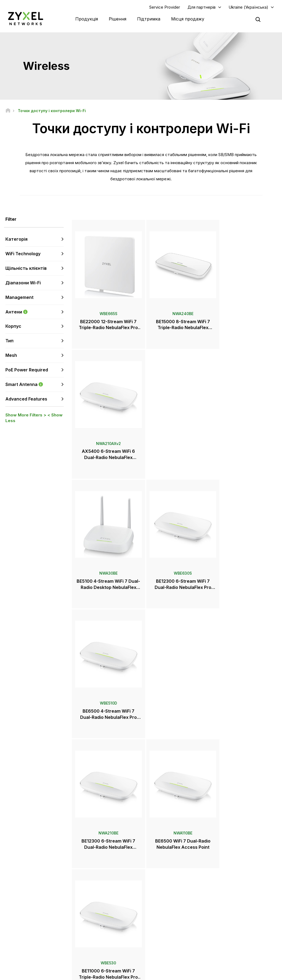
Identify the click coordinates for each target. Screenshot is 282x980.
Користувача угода (160, 973)
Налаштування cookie (259, 973)
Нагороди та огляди (168, 906)
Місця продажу (188, 19)
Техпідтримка (98, 875)
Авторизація (228, 875)
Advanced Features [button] (26, 399)
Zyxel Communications (236, 941)
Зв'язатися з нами (141, 835)
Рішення (118, 19)
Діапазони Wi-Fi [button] (23, 283)
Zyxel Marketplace (167, 875)
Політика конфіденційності (208, 973)
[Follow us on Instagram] (12, 943)
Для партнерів (202, 7)
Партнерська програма (237, 884)
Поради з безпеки (101, 902)
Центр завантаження (103, 893)
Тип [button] (9, 341)
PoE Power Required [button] (27, 370)
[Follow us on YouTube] (27, 935)
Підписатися (52, 902)
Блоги (157, 924)
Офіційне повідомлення (113, 973)
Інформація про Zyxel (236, 915)
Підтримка (149, 19)
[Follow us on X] (54, 935)
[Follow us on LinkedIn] (41, 935)
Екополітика (228, 924)
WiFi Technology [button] (23, 254)
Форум (92, 884)
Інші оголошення (100, 911)
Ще (175, 732)
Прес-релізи (162, 897)
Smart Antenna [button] (35, 385)
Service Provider (165, 7)
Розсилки (160, 915)
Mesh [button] (11, 356)
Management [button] (19, 298)
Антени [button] (35, 312)
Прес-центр (165, 888)
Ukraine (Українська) (248, 7)
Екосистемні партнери (236, 893)
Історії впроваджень (235, 932)
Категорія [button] (16, 239)
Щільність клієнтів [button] (26, 268)
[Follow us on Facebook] (12, 935)
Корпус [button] (13, 326)
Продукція (87, 19)
